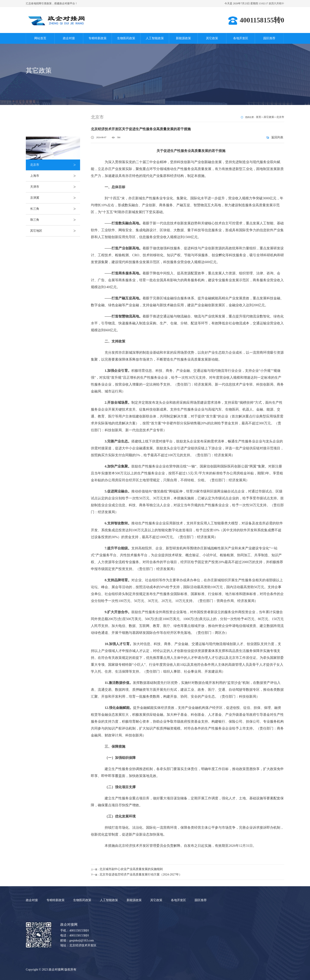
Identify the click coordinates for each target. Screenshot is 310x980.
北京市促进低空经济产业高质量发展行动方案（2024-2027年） (141, 874)
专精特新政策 (98, 38)
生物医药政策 (126, 38)
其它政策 (212, 38)
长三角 (55, 209)
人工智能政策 (155, 38)
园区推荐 (269, 38)
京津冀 (55, 198)
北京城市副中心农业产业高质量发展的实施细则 (131, 869)
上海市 (55, 176)
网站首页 (40, 38)
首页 (259, 117)
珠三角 (55, 220)
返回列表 (277, 137)
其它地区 (55, 231)
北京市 (55, 165)
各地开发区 (241, 38)
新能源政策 (183, 38)
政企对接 (69, 38)
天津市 (55, 187)
